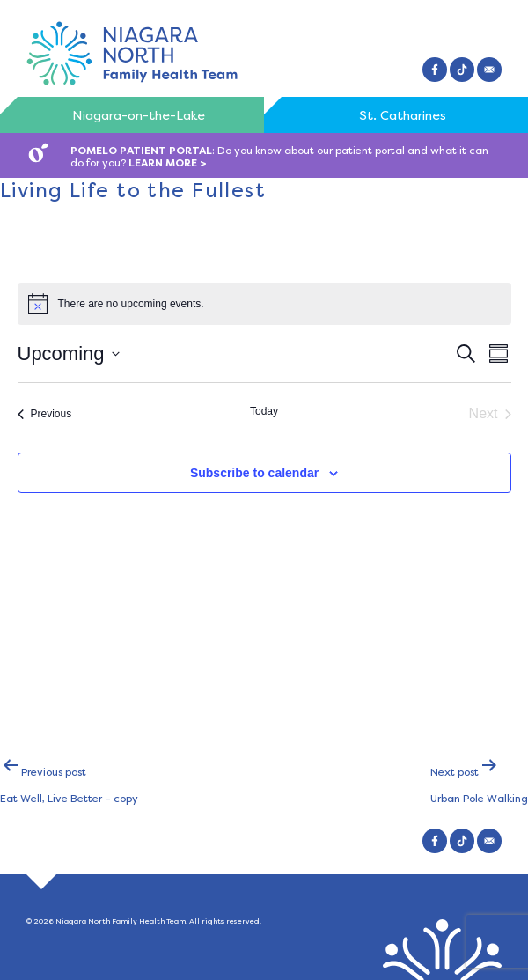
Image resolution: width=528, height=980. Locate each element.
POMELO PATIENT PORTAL (141, 151)
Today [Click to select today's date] (264, 411)
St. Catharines (403, 115)
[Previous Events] (45, 414)
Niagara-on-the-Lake (139, 115)
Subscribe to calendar (254, 473)
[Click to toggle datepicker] (69, 354)
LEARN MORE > (168, 163)
